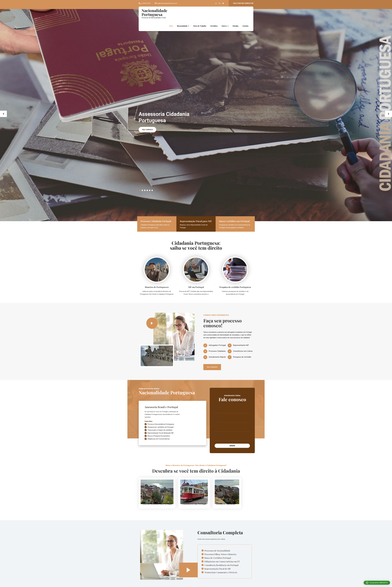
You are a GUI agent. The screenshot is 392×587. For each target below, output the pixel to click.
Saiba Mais (149, 425)
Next (389, 114)
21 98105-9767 (146, 3)
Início (171, 26)
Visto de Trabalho (200, 26)
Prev (3, 114)
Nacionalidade (182, 26)
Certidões (214, 26)
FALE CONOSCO (148, 130)
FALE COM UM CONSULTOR (243, 3)
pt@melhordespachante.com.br (167, 3)
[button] (377, 583)
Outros (224, 26)
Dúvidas (236, 26)
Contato (245, 26)
